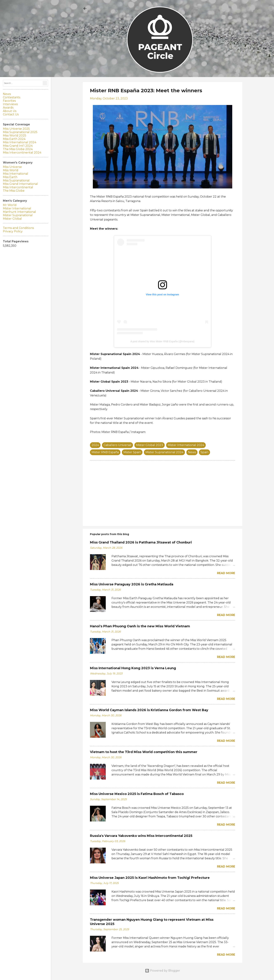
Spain (204, 452)
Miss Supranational (16, 180)
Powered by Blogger (163, 971)
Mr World (10, 205)
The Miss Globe (14, 191)
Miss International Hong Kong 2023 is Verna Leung (133, 668)
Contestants (12, 97)
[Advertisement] (163, 493)
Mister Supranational (18, 215)
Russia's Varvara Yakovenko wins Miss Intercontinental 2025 (141, 836)
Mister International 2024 (186, 445)
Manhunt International (19, 212)
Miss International (16, 174)
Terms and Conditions (18, 228)
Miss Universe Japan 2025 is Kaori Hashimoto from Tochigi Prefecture (150, 878)
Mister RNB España (105, 452)
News (192, 452)
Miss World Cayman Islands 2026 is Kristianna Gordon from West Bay (149, 710)
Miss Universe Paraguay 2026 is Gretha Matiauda (132, 584)
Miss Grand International (20, 184)
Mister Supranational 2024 (164, 452)
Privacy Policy (13, 231)
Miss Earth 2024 (14, 139)
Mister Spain (132, 452)
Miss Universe (12, 167)
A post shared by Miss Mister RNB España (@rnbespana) (162, 341)
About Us (10, 111)
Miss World (11, 170)
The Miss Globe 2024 (18, 149)
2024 (95, 445)
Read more (226, 573)
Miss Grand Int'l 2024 (18, 146)
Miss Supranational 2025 (20, 132)
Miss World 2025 (15, 136)
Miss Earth (10, 177)
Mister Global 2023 (150, 445)
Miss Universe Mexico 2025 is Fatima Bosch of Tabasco (137, 794)
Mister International (17, 208)
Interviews (10, 104)
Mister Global (12, 219)
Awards (8, 108)
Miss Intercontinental (18, 187)
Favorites (9, 101)
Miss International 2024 (20, 142)
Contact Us (11, 114)
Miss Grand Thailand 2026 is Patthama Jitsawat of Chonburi (141, 542)
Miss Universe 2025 (16, 129)
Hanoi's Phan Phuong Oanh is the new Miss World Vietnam (140, 626)
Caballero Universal (117, 445)
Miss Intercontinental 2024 (22, 153)
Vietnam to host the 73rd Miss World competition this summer (144, 752)
